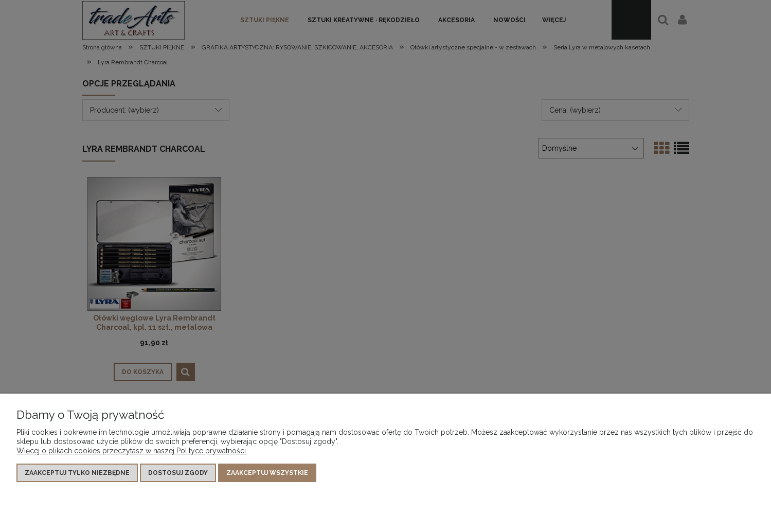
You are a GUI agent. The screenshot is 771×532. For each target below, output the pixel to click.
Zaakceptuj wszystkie (267, 473)
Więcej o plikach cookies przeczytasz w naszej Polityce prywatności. (132, 451)
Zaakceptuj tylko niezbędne (77, 473)
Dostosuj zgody (178, 473)
